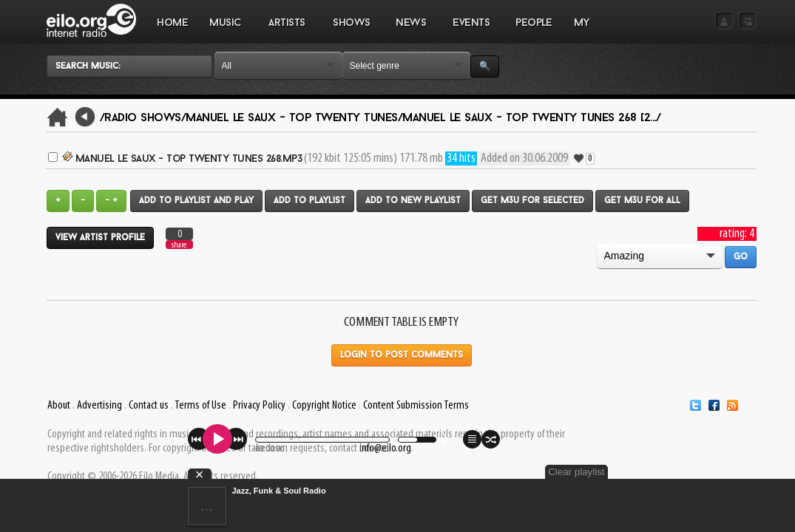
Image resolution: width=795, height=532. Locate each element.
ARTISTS (288, 30)
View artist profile (100, 238)
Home (172, 23)
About (59, 406)
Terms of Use (200, 406)
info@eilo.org (385, 449)
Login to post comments (402, 355)
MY (583, 30)
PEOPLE (534, 23)
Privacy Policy (259, 406)
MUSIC (226, 30)
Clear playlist (721, 472)
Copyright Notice (324, 406)
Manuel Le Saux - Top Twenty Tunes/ (294, 118)
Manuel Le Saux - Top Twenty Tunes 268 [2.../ (531, 118)
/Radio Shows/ (143, 118)
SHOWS (351, 30)
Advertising (99, 406)
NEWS (411, 30)
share (179, 245)
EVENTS (471, 30)
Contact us (149, 406)
